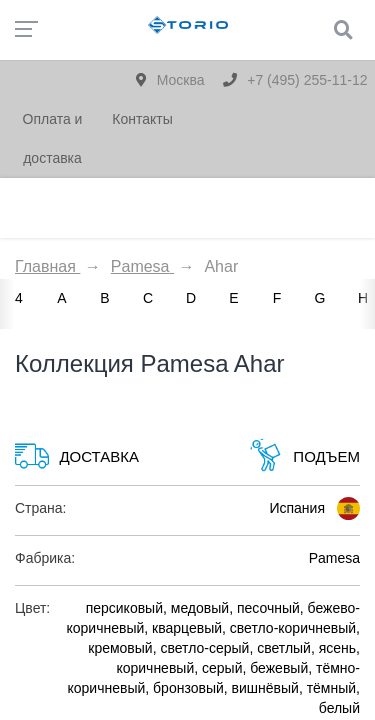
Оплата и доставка (53, 138)
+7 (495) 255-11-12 (295, 80)
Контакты (142, 119)
